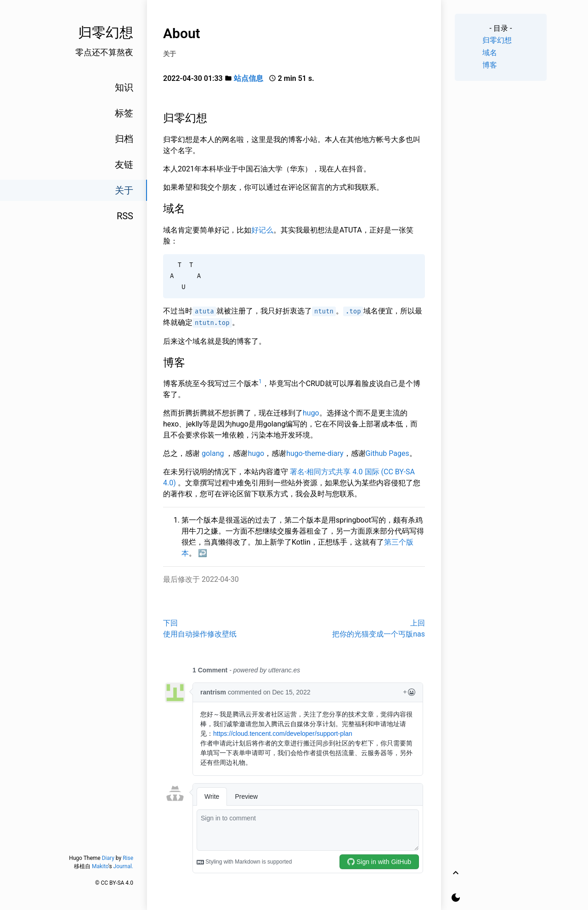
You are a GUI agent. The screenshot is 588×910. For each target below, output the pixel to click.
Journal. (123, 866)
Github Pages (387, 453)
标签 (124, 113)
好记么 (262, 230)
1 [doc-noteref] (260, 381)
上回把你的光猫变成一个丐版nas (379, 628)
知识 (124, 87)
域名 (490, 53)
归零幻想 (497, 40)
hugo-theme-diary (315, 453)
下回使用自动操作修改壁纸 (200, 628)
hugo (311, 413)
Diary (108, 858)
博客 (490, 65)
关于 (124, 190)
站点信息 (249, 78)
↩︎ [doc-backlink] (203, 553)
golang (213, 453)
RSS (125, 216)
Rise (128, 858)
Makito (100, 866)
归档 (124, 139)
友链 (124, 165)
